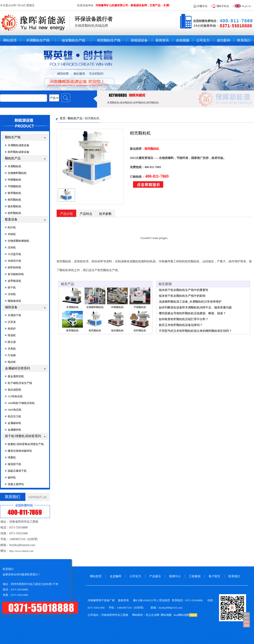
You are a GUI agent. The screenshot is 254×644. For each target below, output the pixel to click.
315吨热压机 (15, 396)
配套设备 (11, 219)
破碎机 (12, 477)
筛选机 (12, 335)
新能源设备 (139, 40)
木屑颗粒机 (14, 166)
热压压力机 (14, 416)
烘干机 (12, 287)
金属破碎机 (14, 423)
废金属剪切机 (16, 376)
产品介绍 (66, 214)
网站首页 (10, 40)
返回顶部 (247, 616)
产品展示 (155, 576)
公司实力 (203, 40)
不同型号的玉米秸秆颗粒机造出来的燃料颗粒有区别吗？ (195, 331)
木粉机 (12, 234)
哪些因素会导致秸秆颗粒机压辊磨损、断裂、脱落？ (192, 313)
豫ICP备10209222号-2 (146, 600)
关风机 (12, 349)
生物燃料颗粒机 (17, 173)
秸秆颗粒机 (14, 213)
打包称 (12, 355)
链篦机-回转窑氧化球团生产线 (26, 444)
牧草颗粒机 (14, 193)
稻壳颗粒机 (14, 200)
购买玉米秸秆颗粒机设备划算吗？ (181, 325)
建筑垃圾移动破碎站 (20, 451)
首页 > (64, 118)
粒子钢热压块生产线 (20, 383)
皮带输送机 (14, 281)
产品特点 (86, 214)
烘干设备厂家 (107, 600)
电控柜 (12, 362)
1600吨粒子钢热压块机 (21, 403)
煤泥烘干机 (14, 464)
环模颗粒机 (14, 180)
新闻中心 (175, 576)
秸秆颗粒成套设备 (19, 152)
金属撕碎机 (14, 430)
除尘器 (12, 342)
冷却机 (12, 294)
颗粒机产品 (13, 158)
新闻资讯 (162, 40)
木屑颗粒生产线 (38, 40)
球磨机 (12, 457)
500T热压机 (15, 410)
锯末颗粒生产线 (73, 40)
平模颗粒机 (14, 186)
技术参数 (105, 214)
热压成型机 (14, 390)
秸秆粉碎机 (14, 267)
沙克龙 (12, 322)
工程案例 (195, 576)
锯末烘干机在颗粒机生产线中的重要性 (184, 290)
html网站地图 (182, 615)
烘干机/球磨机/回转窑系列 (23, 436)
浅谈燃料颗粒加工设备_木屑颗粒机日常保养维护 (190, 302)
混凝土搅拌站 (16, 484)
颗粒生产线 (13, 137)
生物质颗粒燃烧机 (19, 241)
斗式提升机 (14, 254)
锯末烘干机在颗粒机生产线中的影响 (182, 296)
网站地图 (166, 615)
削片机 (12, 227)
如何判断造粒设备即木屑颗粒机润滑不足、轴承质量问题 (195, 308)
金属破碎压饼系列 (17, 368)
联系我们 (244, 40)
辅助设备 (11, 307)
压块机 (12, 247)
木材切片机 (14, 261)
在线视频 (183, 40)
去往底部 (247, 624)
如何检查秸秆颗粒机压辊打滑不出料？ (184, 319)
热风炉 (12, 329)
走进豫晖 (116, 576)
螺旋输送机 (14, 301)
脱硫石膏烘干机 (17, 471)
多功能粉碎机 (16, 274)
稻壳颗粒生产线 (109, 40)
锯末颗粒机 (14, 206)
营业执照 (164, 600)
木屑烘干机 (14, 315)
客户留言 (214, 576)
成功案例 (223, 40)
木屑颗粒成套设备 (19, 145)
